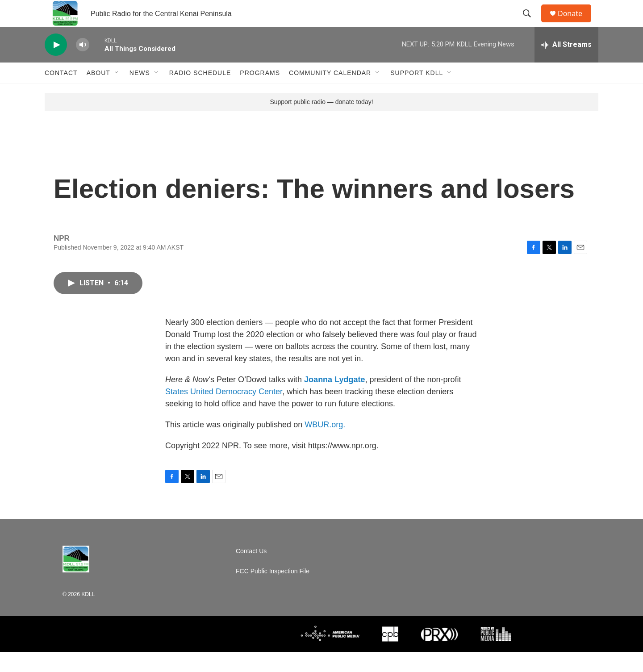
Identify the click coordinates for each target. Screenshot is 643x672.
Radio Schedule (200, 93)
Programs (260, 93)
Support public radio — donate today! (321, 122)
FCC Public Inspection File (273, 591)
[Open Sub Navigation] (117, 93)
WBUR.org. (325, 445)
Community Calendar (330, 93)
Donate (576, 23)
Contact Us (251, 571)
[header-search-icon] (531, 24)
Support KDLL (417, 93)
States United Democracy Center (224, 412)
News (140, 93)
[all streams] (566, 65)
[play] (56, 65)
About (98, 93)
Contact (61, 93)
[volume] (83, 65)
